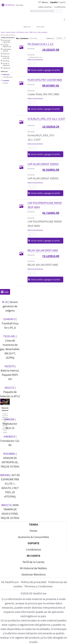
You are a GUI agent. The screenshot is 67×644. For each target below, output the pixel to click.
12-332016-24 (51, 127)
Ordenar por (50, 38)
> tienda (7, 32)
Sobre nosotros (45, 7)
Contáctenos (60, 7)
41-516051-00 (51, 170)
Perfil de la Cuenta (33, 562)
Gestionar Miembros (34, 574)
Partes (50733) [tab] (6, 61)
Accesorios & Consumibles (33, 537)
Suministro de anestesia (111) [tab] (6, 65)
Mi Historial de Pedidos (33, 568)
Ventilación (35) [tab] (6, 68)
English (62, 2)
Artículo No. (31, 49)
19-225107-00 (51, 50)
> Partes (13, 32)
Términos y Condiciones (38, 586)
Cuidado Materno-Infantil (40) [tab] (7, 50)
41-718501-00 (51, 213)
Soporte (33, 543)
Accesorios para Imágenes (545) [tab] (6, 41)
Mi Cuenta (33, 556)
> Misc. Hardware (42, 32)
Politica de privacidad (33, 582)
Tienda (33, 525)
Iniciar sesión (40, 27)
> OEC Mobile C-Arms (22, 32)
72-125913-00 (51, 256)
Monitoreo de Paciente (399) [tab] (6, 57)
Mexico (45, 2)
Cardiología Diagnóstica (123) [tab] (7, 46)
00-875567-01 (51, 85)
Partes (33, 531)
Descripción (31, 55)
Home (3, 32)
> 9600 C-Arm (33, 32)
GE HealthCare (10, 582)
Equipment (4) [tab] (6, 54)
